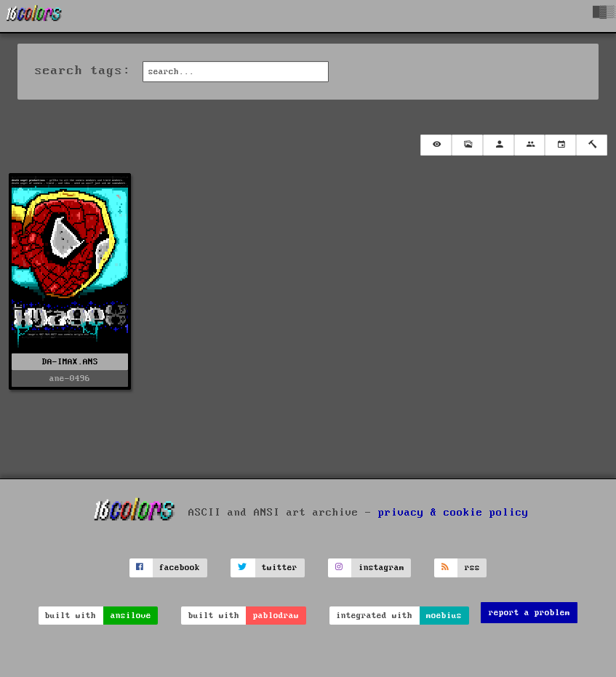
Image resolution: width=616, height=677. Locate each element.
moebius (444, 616)
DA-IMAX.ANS (70, 362)
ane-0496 (70, 378)
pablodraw (276, 616)
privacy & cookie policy (453, 513)
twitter (280, 568)
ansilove (131, 616)
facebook (180, 568)
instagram (381, 568)
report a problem (529, 613)
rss (472, 568)
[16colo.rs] (34, 16)
